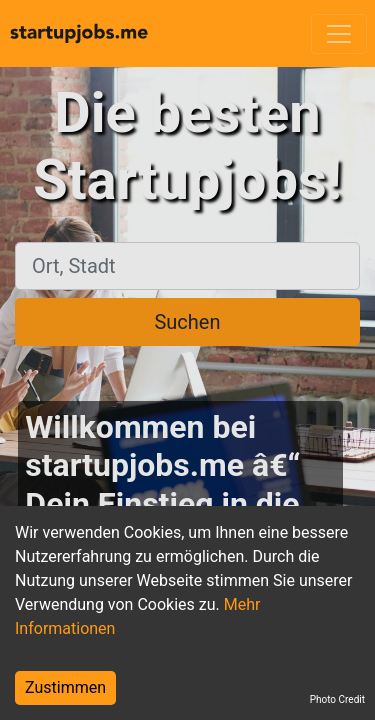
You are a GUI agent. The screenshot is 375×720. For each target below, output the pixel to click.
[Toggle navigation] (339, 34)
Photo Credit (337, 699)
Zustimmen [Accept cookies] (65, 687)
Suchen (187, 322)
